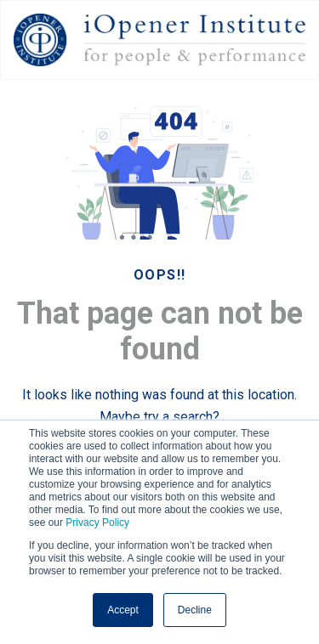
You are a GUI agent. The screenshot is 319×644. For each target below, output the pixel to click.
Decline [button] (195, 610)
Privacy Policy (97, 523)
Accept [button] (123, 610)
